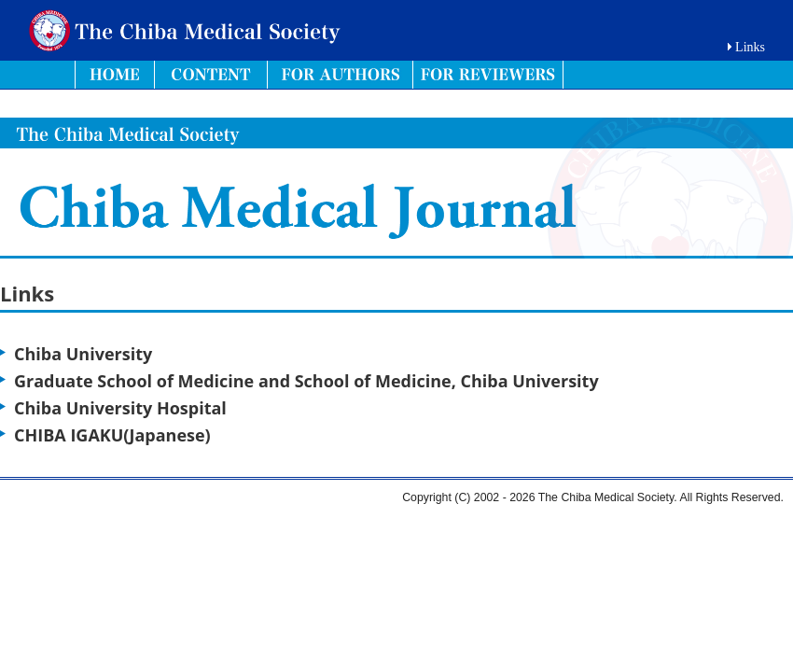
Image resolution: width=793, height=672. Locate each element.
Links (750, 47)
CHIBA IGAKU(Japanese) (112, 435)
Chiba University (83, 354)
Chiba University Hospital (120, 408)
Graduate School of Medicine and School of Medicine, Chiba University (306, 381)
